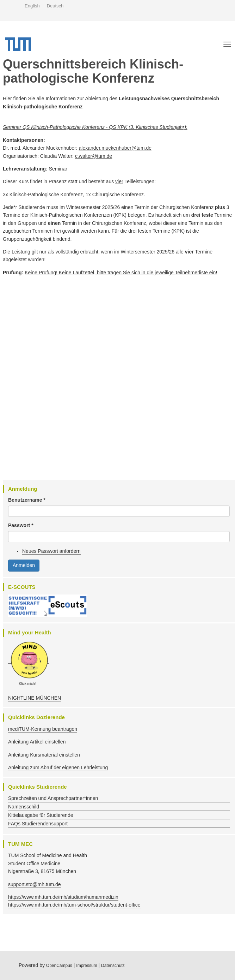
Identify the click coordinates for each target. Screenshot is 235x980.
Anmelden (24, 565)
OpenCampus (59, 966)
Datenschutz (113, 966)
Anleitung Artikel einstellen (37, 742)
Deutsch (55, 6)
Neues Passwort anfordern (51, 551)
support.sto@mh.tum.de (35, 884)
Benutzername (27, 500)
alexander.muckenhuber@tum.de (115, 148)
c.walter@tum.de (94, 156)
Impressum (86, 966)
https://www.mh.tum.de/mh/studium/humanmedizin (63, 897)
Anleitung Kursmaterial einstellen (44, 755)
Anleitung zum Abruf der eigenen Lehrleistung (58, 767)
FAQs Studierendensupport (38, 824)
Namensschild (24, 807)
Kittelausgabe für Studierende (41, 815)
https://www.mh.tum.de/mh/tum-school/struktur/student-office (74, 905)
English (32, 6)
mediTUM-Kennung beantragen (43, 729)
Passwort (21, 525)
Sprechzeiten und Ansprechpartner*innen (53, 798)
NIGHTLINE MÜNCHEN (35, 698)
